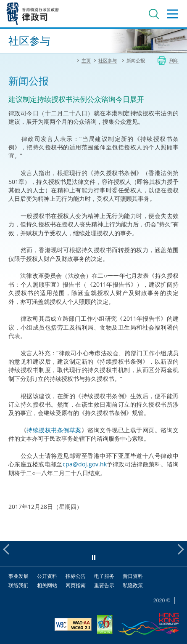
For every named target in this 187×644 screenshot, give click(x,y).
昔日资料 (133, 576)
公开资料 (47, 576)
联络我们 (18, 585)
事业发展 (18, 576)
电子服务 (104, 576)
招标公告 (76, 576)
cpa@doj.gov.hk (85, 464)
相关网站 (47, 585)
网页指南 (76, 585)
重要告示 (104, 585)
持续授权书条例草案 (54, 430)
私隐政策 (133, 585)
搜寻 (154, 14)
